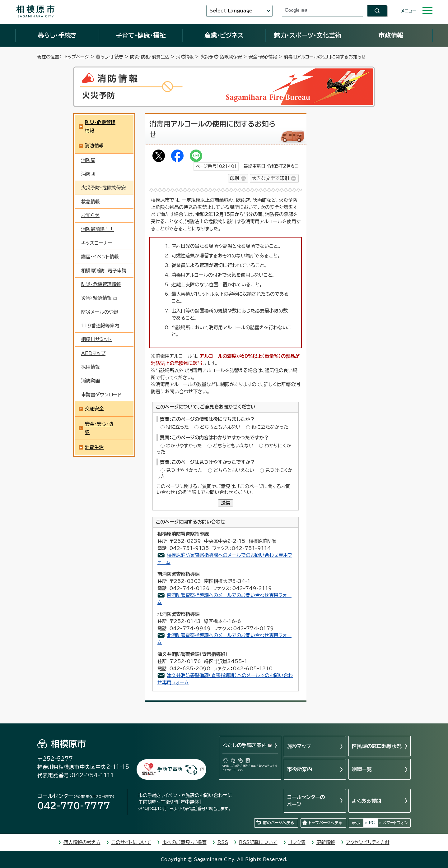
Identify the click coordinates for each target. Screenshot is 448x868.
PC (372, 823)
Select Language (231, 11)
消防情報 (185, 57)
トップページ (77, 57)
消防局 (88, 160)
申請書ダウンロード (101, 395)
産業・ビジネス (224, 35)
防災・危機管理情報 (100, 127)
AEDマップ (93, 353)
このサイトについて (131, 842)
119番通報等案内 (100, 326)
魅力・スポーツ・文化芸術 (308, 35)
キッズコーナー (97, 243)
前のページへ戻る (278, 823)
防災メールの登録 (100, 312)
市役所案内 (300, 769)
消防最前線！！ (98, 229)
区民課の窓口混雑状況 (377, 746)
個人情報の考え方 (82, 842)
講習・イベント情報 (100, 257)
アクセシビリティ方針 (368, 842)
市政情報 (391, 35)
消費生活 (94, 447)
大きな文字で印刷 (270, 178)
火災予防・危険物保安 (221, 57)
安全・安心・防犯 (99, 428)
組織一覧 (362, 769)
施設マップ (299, 746)
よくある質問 (366, 801)
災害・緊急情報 (99, 298)
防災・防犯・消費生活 (150, 57)
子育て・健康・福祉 (141, 35)
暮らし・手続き (57, 35)
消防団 (88, 174)
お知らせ (90, 215)
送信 (226, 503)
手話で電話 (181, 769)
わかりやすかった (184, 446)
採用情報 (91, 367)
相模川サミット (96, 339)
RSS (223, 842)
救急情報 (91, 202)
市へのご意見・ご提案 (184, 842)
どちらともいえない (220, 427)
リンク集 (297, 842)
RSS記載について (258, 842)
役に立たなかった (270, 427)
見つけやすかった (184, 470)
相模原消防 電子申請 (104, 271)
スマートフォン (395, 823)
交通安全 (94, 409)
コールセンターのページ (306, 801)
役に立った (177, 427)
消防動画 (91, 381)
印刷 (234, 178)
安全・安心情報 (263, 57)
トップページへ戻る (325, 823)
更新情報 (326, 842)
